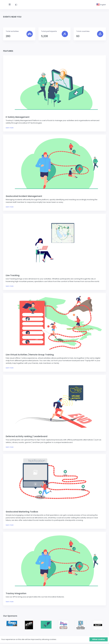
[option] (12, 624)
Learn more (10, 128)
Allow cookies (99, 639)
